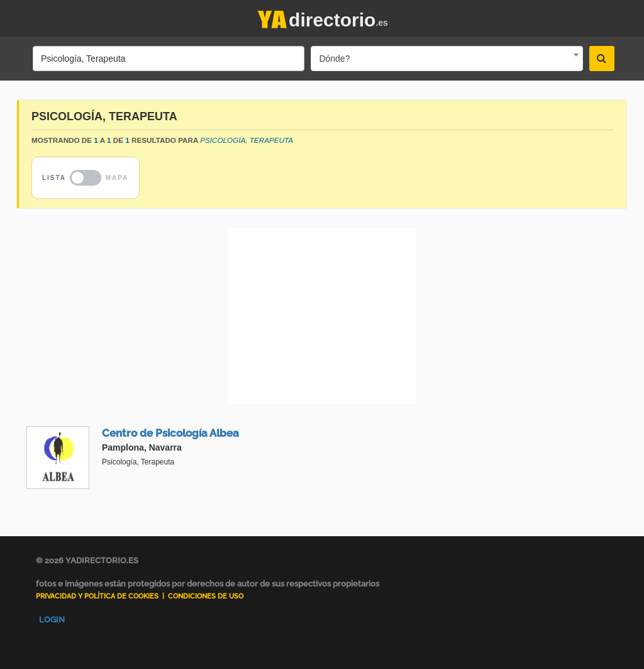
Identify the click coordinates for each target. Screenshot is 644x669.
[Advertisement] (322, 316)
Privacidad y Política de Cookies (97, 596)
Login (52, 620)
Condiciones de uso (206, 596)
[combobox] (447, 59)
